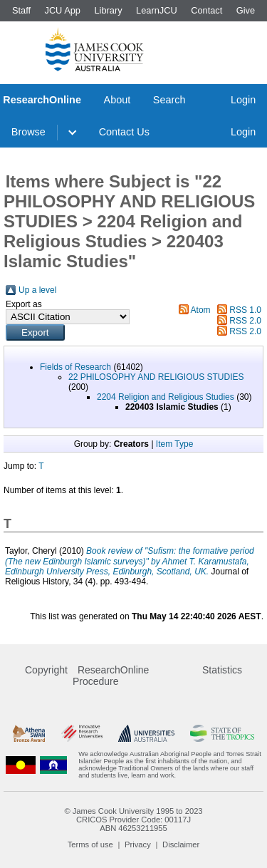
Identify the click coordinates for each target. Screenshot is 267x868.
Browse (28, 132)
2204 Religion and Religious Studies (166, 397)
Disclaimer (181, 844)
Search (169, 100)
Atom (201, 310)
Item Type (174, 444)
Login (243, 100)
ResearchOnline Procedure (111, 676)
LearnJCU (157, 10)
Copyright (46, 670)
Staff (21, 10)
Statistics (222, 670)
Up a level (37, 290)
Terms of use (90, 844)
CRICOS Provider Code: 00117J (133, 820)
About (117, 100)
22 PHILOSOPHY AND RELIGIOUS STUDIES (156, 377)
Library (108, 10)
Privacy (138, 844)
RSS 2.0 (245, 321)
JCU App (62, 10)
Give (246, 10)
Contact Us (124, 132)
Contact (206, 10)
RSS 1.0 (245, 310)
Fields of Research (75, 367)
